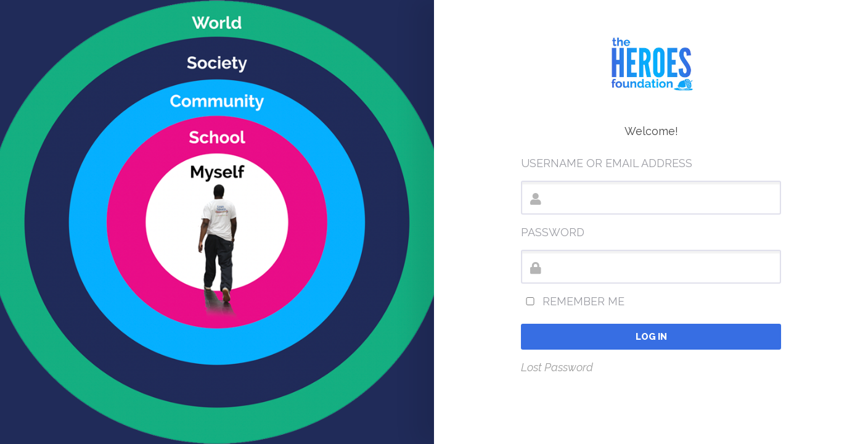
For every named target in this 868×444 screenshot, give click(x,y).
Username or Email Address (607, 163)
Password (553, 232)
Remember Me (573, 301)
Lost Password (557, 367)
